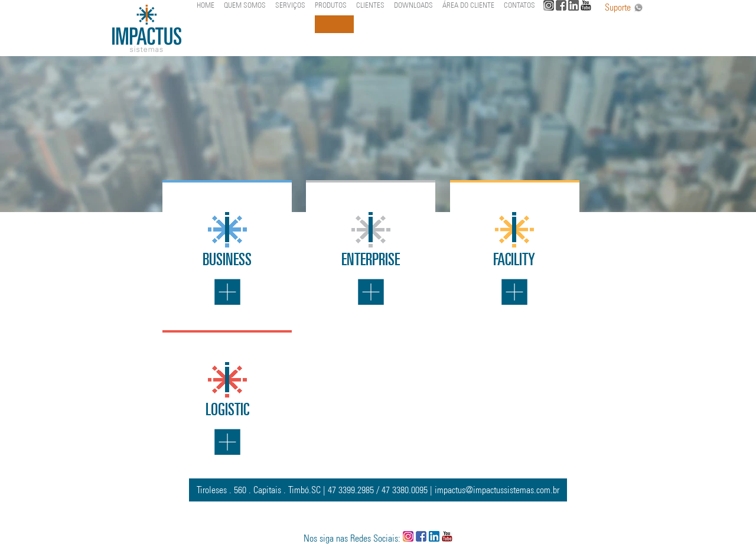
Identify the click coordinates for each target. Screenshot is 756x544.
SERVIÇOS (290, 5)
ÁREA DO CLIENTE (468, 5)
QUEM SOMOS (245, 5)
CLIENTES (370, 5)
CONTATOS (519, 5)
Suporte (624, 7)
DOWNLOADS (413, 5)
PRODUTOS (331, 5)
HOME (206, 5)
